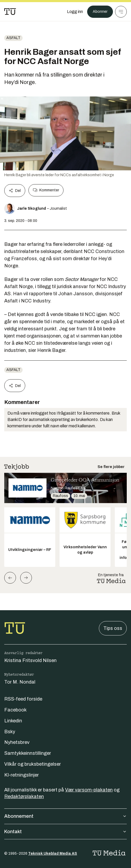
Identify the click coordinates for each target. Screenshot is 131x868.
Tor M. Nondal (20, 682)
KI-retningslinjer (22, 775)
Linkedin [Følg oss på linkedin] (13, 721)
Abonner (100, 12)
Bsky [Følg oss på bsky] (10, 732)
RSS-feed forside (23, 699)
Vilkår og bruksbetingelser (33, 764)
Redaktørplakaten (24, 797)
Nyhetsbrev (17, 742)
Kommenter (46, 190)
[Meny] (121, 12)
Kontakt (65, 832)
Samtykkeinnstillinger (28, 753)
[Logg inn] (75, 12)
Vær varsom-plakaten (89, 790)
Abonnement (65, 816)
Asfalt (13, 38)
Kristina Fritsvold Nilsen (30, 660)
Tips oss (113, 628)
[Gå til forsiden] (10, 12)
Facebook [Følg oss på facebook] (15, 710)
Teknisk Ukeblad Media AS (53, 854)
